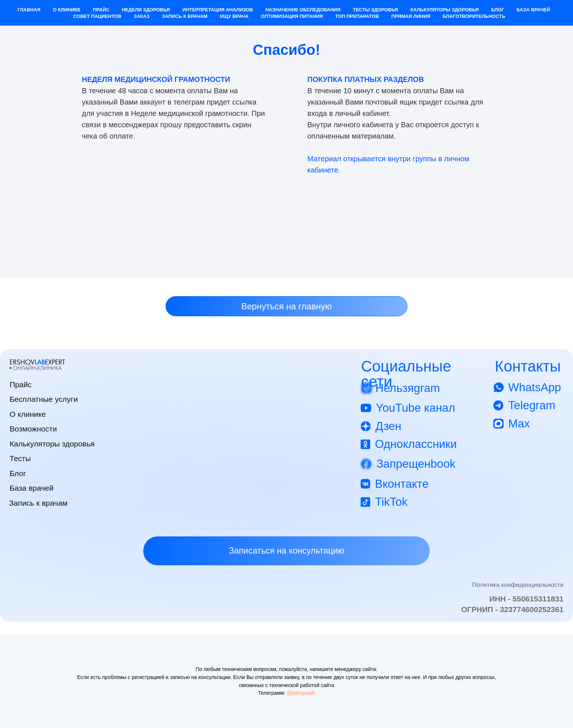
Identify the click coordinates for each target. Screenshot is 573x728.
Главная (29, 10)
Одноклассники (416, 444)
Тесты (20, 458)
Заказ (142, 16)
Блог (498, 10)
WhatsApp (535, 387)
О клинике (67, 10)
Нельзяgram (408, 388)
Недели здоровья (146, 10)
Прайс (101, 10)
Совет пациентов (98, 16)
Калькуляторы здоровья (445, 10)
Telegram (532, 405)
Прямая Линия (411, 16)
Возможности (33, 429)
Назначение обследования (303, 10)
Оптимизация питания (292, 16)
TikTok (391, 502)
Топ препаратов (357, 16)
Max (519, 424)
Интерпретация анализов (218, 10)
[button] (286, 551)
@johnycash (301, 693)
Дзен (388, 426)
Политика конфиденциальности (518, 585)
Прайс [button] (20, 384)
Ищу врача (234, 16)
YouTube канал (416, 408)
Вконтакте (402, 484)
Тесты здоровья (375, 10)
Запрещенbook (416, 464)
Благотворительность (474, 16)
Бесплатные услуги (44, 399)
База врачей (534, 10)
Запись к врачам (185, 16)
